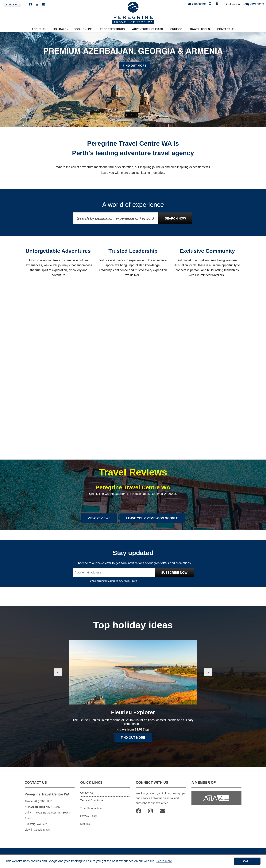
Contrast (13, 5)
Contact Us (87, 796)
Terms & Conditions (92, 803)
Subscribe (197, 4)
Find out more (133, 742)
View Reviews (99, 521)
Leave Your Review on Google (152, 521)
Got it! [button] (247, 861)
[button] (217, 4)
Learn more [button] (164, 861)
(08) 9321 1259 (254, 4)
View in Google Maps (37, 833)
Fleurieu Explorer (133, 717)
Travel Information (91, 811)
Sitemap (85, 827)
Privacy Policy (129, 584)
